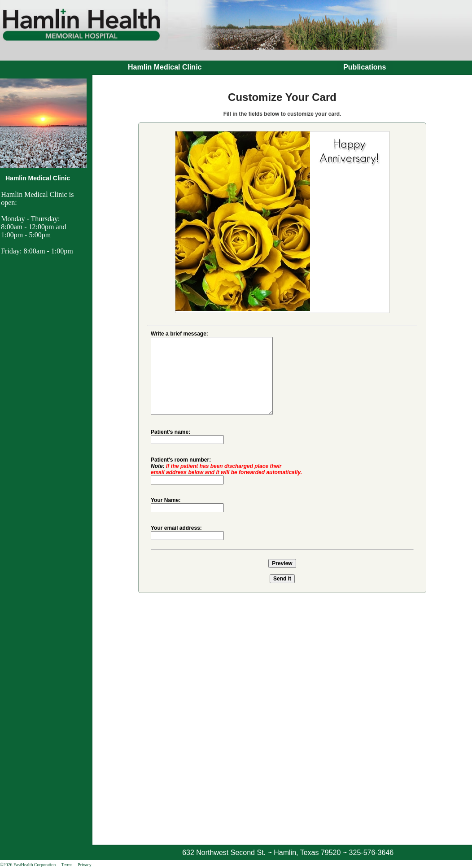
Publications (365, 67)
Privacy (85, 865)
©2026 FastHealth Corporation (28, 865)
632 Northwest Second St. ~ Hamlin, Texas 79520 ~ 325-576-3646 (288, 853)
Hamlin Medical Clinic (165, 67)
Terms (67, 865)
